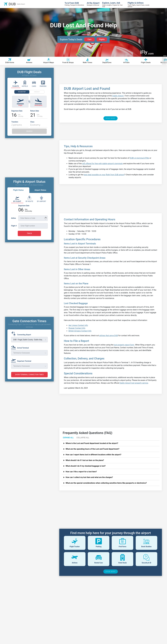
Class (32, 122)
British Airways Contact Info (80, 331)
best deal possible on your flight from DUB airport (104, 175)
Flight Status (18, 190)
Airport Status (40, 190)
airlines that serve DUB (109, 336)
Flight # (14, 226)
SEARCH (29, 131)
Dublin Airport (118, 96)
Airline (14, 218)
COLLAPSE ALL (83, 438)
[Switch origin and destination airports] (29, 102)
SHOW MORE (111, 571)
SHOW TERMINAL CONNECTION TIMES (29, 375)
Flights (102, 39)
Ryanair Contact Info (77, 328)
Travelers (15, 122)
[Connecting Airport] (22, 334)
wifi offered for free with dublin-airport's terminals (102, 164)
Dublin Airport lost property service (134, 383)
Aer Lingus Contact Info (78, 325)
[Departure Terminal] (22, 360)
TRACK (29, 233)
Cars (89, 39)
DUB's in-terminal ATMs (139, 158)
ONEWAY (37, 92)
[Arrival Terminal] (21, 347)
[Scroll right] (164, 61)
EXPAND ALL (68, 438)
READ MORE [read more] (111, 118)
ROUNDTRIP (22, 92)
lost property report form (124, 345)
